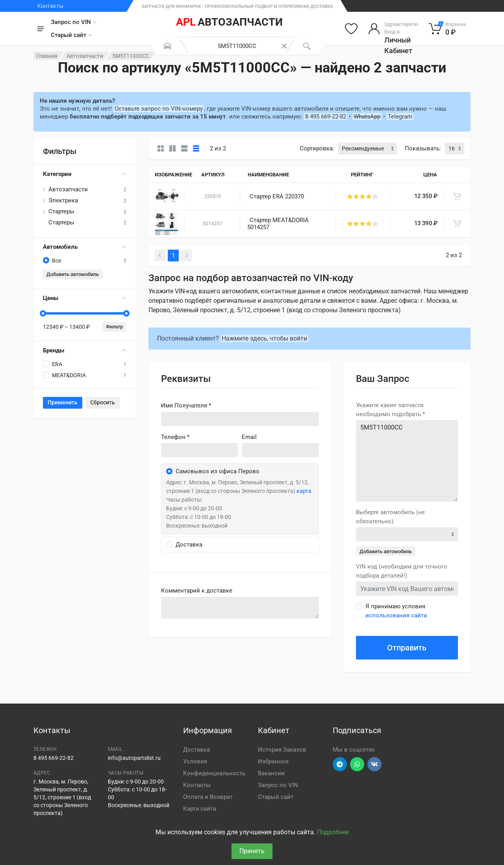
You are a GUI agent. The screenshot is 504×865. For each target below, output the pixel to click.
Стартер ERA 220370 (277, 196)
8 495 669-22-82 (326, 117)
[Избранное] (351, 29)
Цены (85, 298)
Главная (47, 56)
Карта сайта (200, 809)
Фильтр (114, 327)
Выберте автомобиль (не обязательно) (390, 517)
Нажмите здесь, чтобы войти (264, 338)
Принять (252, 851)
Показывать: (423, 148)
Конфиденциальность (214, 773)
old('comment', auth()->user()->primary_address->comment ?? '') (240, 608)
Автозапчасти (85, 56)
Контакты (50, 6)
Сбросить (103, 402)
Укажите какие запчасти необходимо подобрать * (390, 410)
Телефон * (175, 437)
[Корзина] (447, 29)
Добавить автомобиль (73, 274)
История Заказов (282, 750)
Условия (195, 761)
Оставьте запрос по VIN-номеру (159, 109)
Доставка (196, 750)
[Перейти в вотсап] (357, 764)
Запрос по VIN (73, 22)
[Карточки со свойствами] (172, 148)
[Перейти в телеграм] (340, 764)
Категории (85, 174)
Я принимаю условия (396, 611)
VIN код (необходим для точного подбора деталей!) (402, 571)
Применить (63, 402)
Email (249, 437)
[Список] (184, 148)
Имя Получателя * (186, 406)
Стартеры (61, 211)
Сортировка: (317, 148)
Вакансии (271, 773)
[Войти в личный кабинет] (393, 29)
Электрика (63, 200)
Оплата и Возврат (208, 797)
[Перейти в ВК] (374, 764)
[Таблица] (196, 148)
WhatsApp (367, 117)
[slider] (43, 313)
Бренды (85, 350)
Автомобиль (85, 247)
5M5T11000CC (407, 461)
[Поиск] (307, 46)
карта (304, 491)
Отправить (407, 648)
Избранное (273, 761)
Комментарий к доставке (197, 591)
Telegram (400, 117)
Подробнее (333, 832)
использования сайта (396, 615)
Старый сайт (71, 35)
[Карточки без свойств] (161, 148)
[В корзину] (457, 196)
